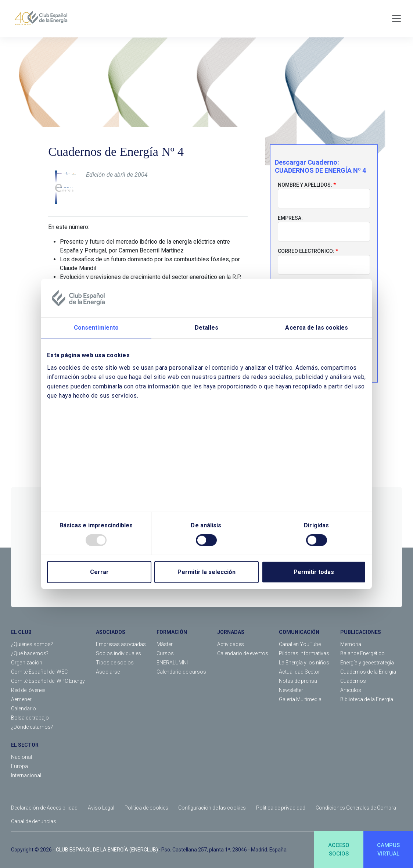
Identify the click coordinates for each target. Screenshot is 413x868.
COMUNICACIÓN (299, 632)
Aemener (21, 699)
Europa (19, 766)
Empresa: (290, 218)
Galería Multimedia (300, 699)
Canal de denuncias (34, 821)
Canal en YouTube (300, 644)
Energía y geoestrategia (367, 663)
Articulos (351, 690)
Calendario (24, 709)
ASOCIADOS (111, 632)
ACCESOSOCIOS (339, 849)
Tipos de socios (115, 663)
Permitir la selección (206, 572)
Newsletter (291, 690)
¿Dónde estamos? (32, 727)
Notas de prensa (298, 681)
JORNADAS (231, 632)
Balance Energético (362, 653)
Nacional (21, 757)
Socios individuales (118, 653)
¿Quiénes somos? (32, 644)
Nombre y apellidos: (305, 185)
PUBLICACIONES (361, 632)
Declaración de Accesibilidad (44, 808)
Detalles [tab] (206, 328)
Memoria (351, 644)
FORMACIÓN (172, 632)
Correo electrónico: (306, 251)
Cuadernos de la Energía (368, 672)
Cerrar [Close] (99, 572)
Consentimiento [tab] (96, 328)
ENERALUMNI (172, 663)
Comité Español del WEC (39, 672)
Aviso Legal (101, 808)
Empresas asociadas (121, 644)
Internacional (26, 775)
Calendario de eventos (243, 653)
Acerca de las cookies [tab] (317, 328)
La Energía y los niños (304, 663)
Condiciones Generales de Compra (356, 808)
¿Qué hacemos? (30, 653)
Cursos (165, 653)
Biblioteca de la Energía (367, 699)
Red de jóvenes (28, 690)
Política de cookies (146, 808)
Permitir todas (314, 572)
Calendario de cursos (181, 672)
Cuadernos (353, 681)
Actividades (231, 644)
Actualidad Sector (299, 672)
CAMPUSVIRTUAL (388, 849)
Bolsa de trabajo (30, 718)
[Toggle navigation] (396, 18)
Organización (27, 663)
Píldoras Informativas (304, 653)
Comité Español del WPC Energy (48, 681)
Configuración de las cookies (212, 808)
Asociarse (108, 672)
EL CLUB (21, 632)
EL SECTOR (25, 745)
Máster (165, 644)
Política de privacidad (281, 808)
